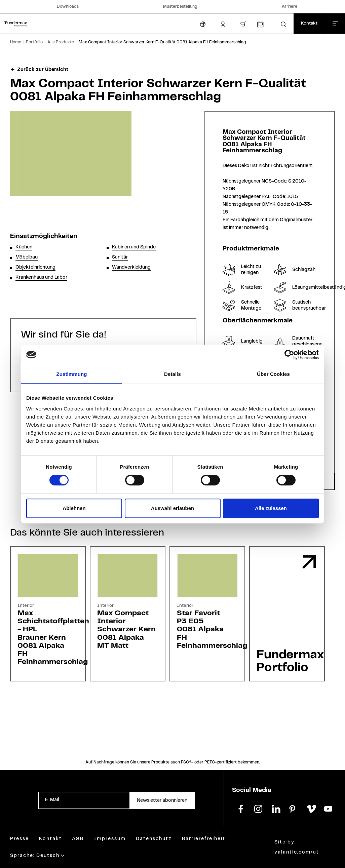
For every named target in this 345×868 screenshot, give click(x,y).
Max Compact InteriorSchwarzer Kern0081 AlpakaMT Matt (126, 629)
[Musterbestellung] (260, 25)
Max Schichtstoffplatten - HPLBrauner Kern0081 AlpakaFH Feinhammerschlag (53, 637)
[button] (283, 24)
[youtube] (328, 808)
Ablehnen (74, 508)
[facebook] (241, 808)
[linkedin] (276, 808)
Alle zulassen (271, 508)
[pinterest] (293, 808)
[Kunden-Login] (223, 24)
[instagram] (258, 808)
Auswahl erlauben (172, 508)
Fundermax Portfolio (290, 661)
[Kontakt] (309, 24)
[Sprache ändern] (203, 24)
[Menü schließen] (335, 24)
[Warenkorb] (243, 24)
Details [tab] (172, 374)
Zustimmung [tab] (72, 374)
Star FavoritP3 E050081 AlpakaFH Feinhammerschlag (212, 629)
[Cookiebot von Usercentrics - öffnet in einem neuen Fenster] (289, 355)
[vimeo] (311, 808)
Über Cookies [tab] (273, 374)
